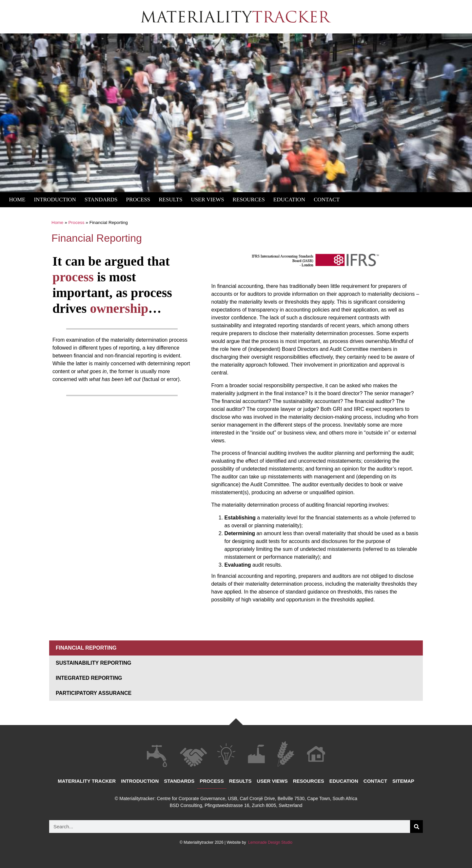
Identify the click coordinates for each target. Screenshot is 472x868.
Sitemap (403, 781)
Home (17, 200)
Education (289, 200)
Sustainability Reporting (94, 663)
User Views (207, 200)
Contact (327, 200)
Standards (101, 200)
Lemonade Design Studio (270, 842)
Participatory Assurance (94, 693)
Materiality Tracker (87, 781)
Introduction (55, 200)
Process (138, 200)
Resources (249, 200)
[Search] (416, 827)
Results (170, 200)
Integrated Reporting (89, 678)
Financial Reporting (86, 648)
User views (272, 781)
